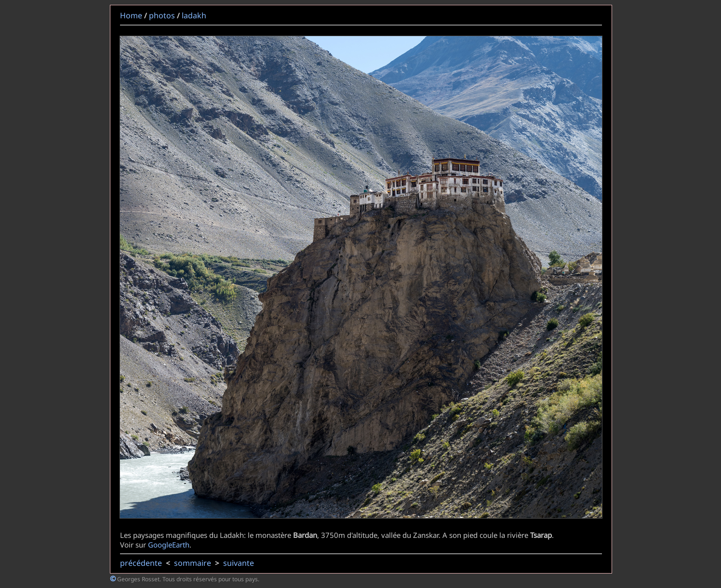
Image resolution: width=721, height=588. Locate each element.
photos (162, 15)
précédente (141, 563)
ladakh (194, 15)
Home (131, 15)
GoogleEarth (169, 545)
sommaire (193, 563)
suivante (239, 563)
